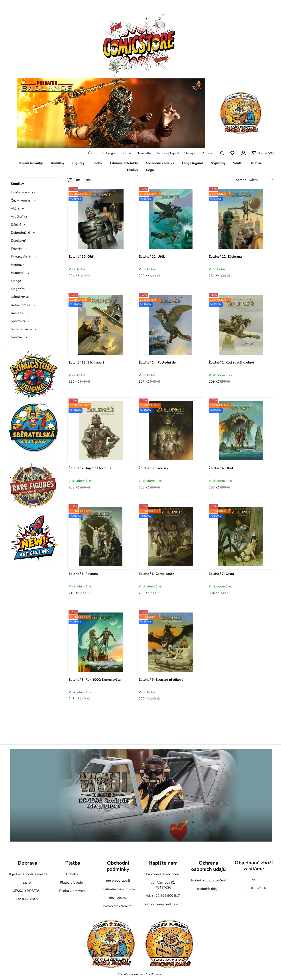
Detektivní (18, 241)
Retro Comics (21, 305)
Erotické (17, 249)
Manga (16, 281)
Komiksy (58, 163)
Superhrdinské (21, 329)
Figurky (78, 163)
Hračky (133, 170)
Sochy (97, 163)
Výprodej (218, 163)
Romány (17, 313)
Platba (73, 863)
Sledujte (190, 153)
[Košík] (257, 153)
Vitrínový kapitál (168, 153)
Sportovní (18, 321)
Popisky (207, 153)
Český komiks (21, 200)
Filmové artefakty (124, 163)
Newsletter (144, 153)
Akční (15, 208)
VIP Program (109, 153)
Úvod (92, 153)
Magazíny (18, 289)
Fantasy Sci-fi (21, 257)
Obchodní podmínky (118, 866)
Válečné (17, 337)
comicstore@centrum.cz (163, 904)
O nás (127, 153)
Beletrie (256, 163)
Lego (150, 170)
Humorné (18, 273)
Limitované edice (23, 192)
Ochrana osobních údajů (208, 866)
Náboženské (20, 297)
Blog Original (193, 163)
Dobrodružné (20, 233)
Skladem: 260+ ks (160, 163)
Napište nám (163, 863)
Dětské (16, 225)
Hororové (18, 265)
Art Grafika (19, 216)
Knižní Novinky (31, 163)
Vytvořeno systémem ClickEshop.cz (141, 974)
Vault (237, 163)
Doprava (28, 863)
